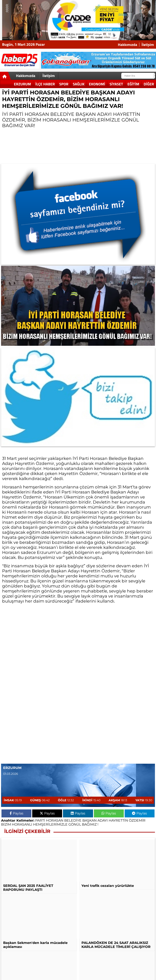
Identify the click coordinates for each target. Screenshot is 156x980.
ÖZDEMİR (137, 820)
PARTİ (40, 820)
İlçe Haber (45, 84)
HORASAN (55, 820)
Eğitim (133, 84)
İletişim (148, 45)
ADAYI (103, 820)
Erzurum (22, 84)
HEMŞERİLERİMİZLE (50, 824)
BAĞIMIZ (89, 824)
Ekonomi (97, 84)
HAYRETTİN (118, 820)
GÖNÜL (75, 824)
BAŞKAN (89, 820)
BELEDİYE (73, 820)
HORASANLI (22, 824)
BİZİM (6, 824)
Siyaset (116, 84)
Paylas (17, 813)
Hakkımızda (128, 45)
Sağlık (79, 84)
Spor (64, 84)
